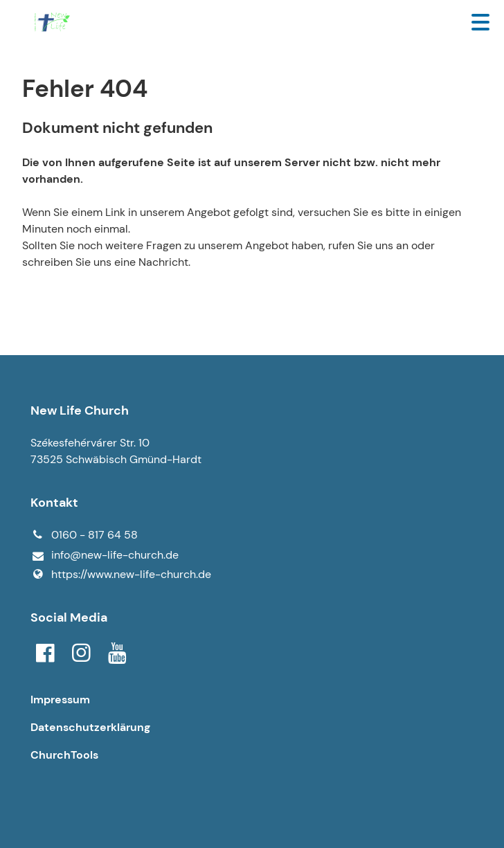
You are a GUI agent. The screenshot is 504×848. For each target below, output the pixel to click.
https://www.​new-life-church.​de (121, 575)
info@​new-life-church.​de (105, 556)
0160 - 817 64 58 (84, 535)
